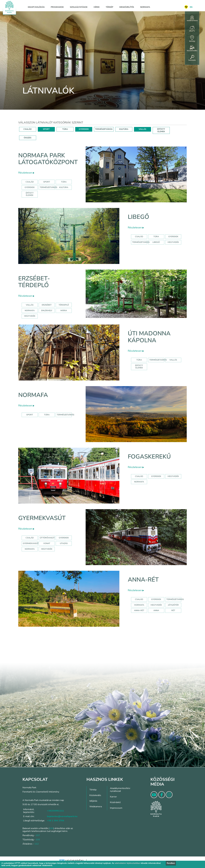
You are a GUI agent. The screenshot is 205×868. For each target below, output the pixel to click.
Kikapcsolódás (36, 7)
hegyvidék (173, 242)
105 (38, 840)
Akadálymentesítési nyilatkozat (120, 790)
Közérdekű (115, 802)
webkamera (192, 19)
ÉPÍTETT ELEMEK (161, 130)
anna (156, 610)
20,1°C (192, 29)
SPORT (46, 129)
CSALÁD (28, 129)
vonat (47, 543)
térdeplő (64, 305)
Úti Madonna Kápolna (149, 337)
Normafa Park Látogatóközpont (48, 159)
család (139, 476)
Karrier (113, 797)
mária (64, 311)
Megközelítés (127, 7)
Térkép (109, 7)
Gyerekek (30, 187)
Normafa (145, 7)
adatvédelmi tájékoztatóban (128, 863)
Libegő (138, 217)
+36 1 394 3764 (56, 821)
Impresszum (116, 808)
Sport (47, 182)
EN (191, 7)
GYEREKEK (84, 129)
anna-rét (139, 610)
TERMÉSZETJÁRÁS (104, 129)
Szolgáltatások (79, 7)
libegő (156, 242)
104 (51, 828)
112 (37, 844)
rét (173, 610)
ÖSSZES (28, 138)
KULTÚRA (124, 129)
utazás (64, 543)
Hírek (97, 7)
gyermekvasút (31, 543)
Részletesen (26, 173)
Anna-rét (143, 580)
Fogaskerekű (149, 457)
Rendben (171, 863)
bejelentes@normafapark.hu (62, 816)
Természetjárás (49, 187)
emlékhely (47, 311)
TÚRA (65, 129)
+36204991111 (55, 811)
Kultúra (64, 187)
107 (38, 835)
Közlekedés (95, 795)
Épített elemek (30, 194)
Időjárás (93, 801)
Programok (57, 7)
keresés (192, 58)
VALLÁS (142, 129)
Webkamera (96, 807)
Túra (64, 182)
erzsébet (47, 305)
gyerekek (156, 476)
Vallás (30, 305)
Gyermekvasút (42, 518)
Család (30, 182)
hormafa (139, 605)
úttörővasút (47, 538)
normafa (30, 311)
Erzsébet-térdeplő (34, 282)
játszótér (173, 605)
